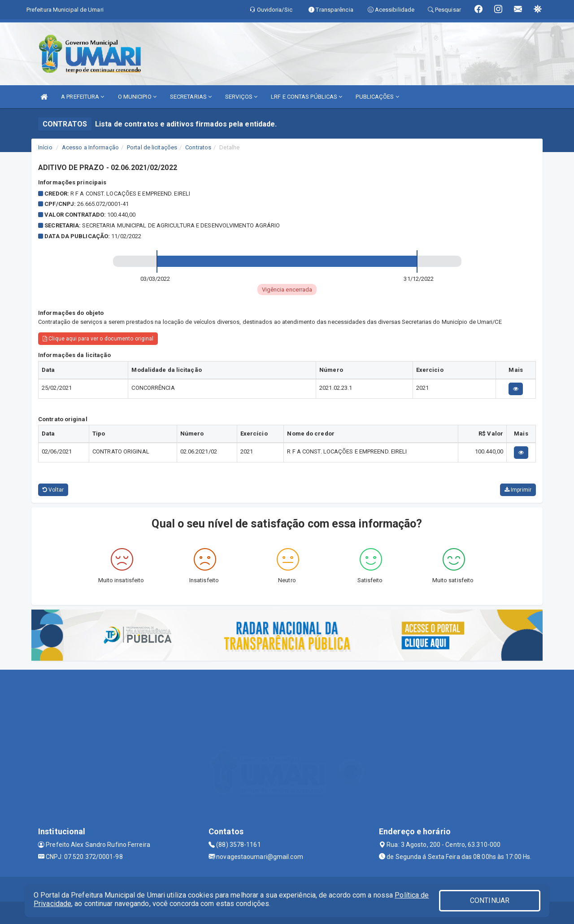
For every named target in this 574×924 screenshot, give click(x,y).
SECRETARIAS (191, 97)
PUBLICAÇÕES (377, 97)
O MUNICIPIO (137, 97)
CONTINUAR (490, 900)
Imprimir (518, 490)
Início (45, 147)
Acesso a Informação (90, 147)
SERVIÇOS (241, 97)
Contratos (198, 147)
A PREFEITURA (83, 97)
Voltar (53, 490)
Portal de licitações (152, 147)
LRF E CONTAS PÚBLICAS (307, 97)
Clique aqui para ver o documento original (98, 339)
